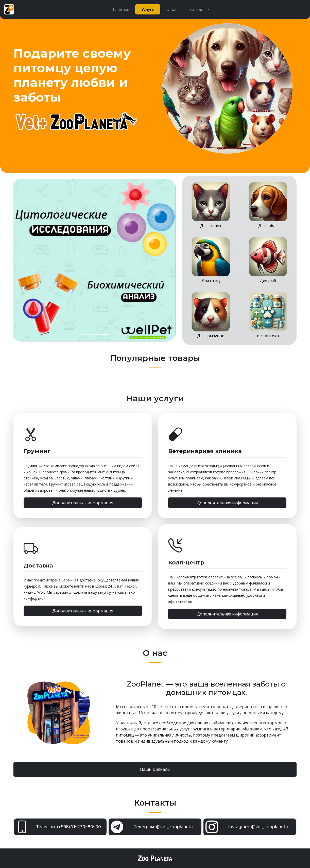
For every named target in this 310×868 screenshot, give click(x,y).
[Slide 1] (86, 335)
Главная (121, 9)
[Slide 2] (95, 335)
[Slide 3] (104, 335)
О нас (172, 9)
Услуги (148, 9)
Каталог (198, 9)
